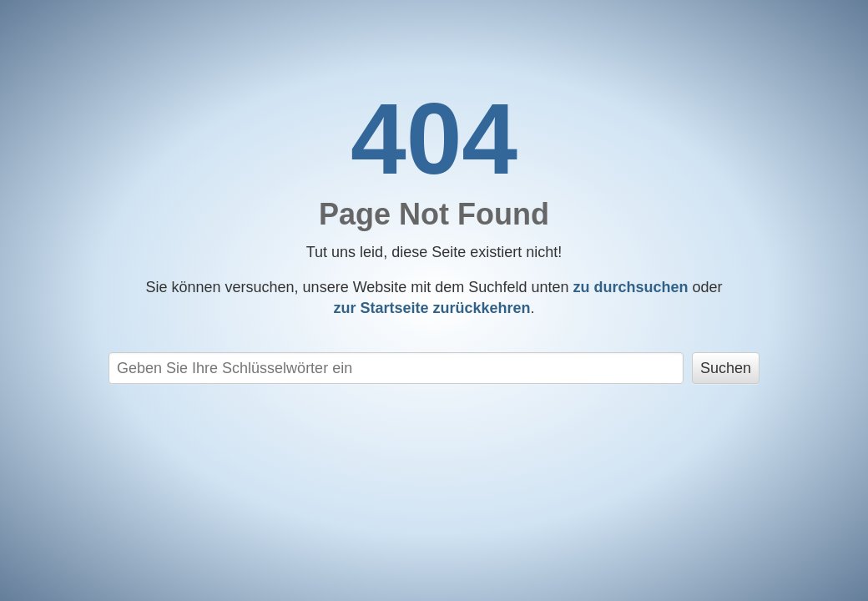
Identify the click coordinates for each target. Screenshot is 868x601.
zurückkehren (431, 308)
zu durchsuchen (630, 287)
